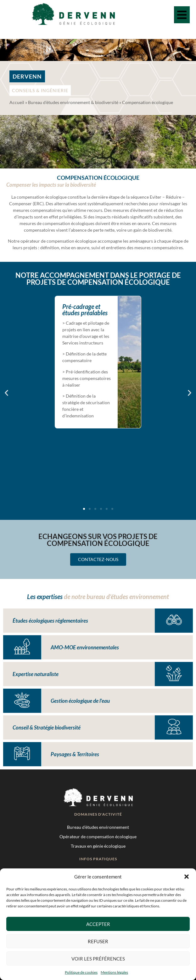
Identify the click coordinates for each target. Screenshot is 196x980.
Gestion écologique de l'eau (80, 701)
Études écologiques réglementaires (50, 621)
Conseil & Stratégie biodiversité (47, 727)
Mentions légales (114, 972)
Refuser (98, 941)
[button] (187, 877)
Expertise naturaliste (36, 674)
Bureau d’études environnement (98, 827)
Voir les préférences (98, 959)
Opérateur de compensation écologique (98, 837)
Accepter (98, 924)
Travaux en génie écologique (98, 846)
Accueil (17, 102)
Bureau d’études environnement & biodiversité (73, 102)
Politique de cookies (81, 972)
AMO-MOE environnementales (85, 647)
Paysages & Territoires (75, 754)
